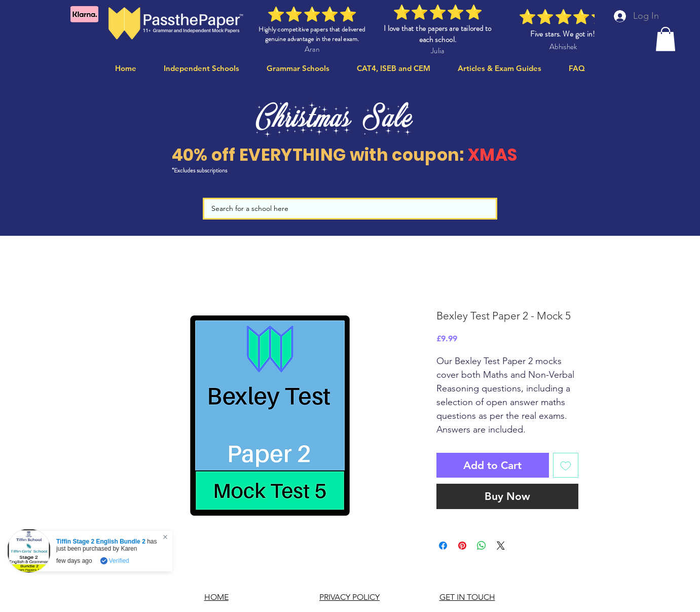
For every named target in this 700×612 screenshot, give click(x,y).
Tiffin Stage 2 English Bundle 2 (101, 542)
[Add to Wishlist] (566, 465)
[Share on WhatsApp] (482, 546)
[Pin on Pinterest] (462, 546)
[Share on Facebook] (443, 546)
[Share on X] (501, 546)
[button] (666, 39)
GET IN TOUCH (467, 597)
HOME (216, 597)
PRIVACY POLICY (349, 597)
